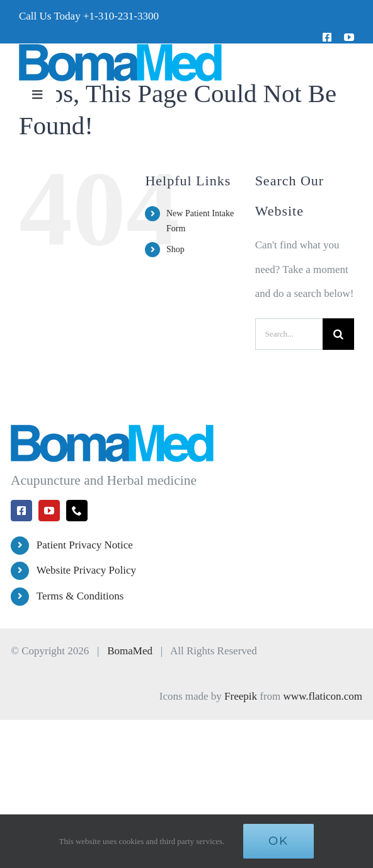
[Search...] (289, 334)
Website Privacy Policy (86, 570)
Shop (175, 249)
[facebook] (327, 37)
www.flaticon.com (323, 696)
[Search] (338, 334)
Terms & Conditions (80, 596)
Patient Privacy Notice (85, 545)
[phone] (77, 511)
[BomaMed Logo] (120, 49)
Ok (278, 841)
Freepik (241, 696)
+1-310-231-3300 (121, 16)
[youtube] (349, 37)
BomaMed (130, 651)
